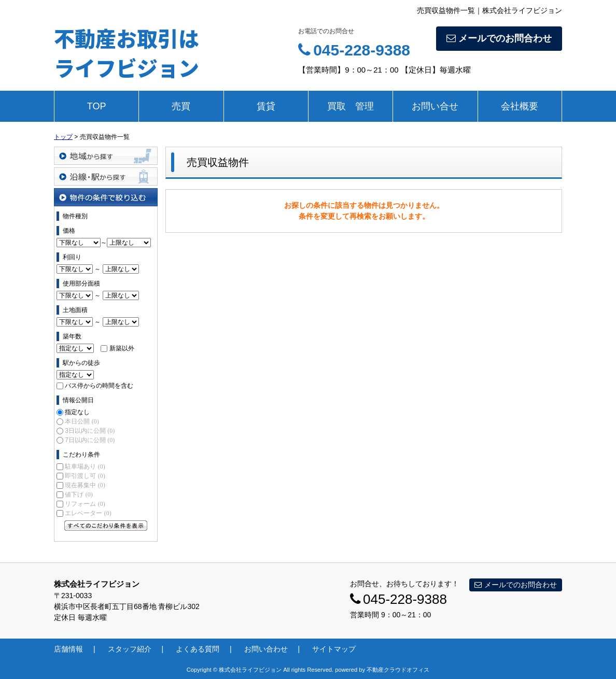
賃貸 (266, 106)
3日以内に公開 (90, 431)
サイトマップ (334, 649)
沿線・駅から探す (106, 176)
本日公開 (82, 421)
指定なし (77, 412)
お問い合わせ (266, 649)
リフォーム (85, 504)
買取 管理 (351, 106)
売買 (181, 106)
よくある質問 (198, 649)
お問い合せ (435, 106)
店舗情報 (68, 649)
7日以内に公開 (90, 440)
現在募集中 (85, 485)
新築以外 (122, 348)
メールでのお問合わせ (499, 38)
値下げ (79, 494)
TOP (97, 106)
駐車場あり (85, 466)
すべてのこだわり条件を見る (106, 526)
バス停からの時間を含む (99, 386)
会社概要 (520, 106)
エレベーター (88, 513)
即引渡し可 (85, 476)
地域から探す (106, 156)
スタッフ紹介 (130, 649)
